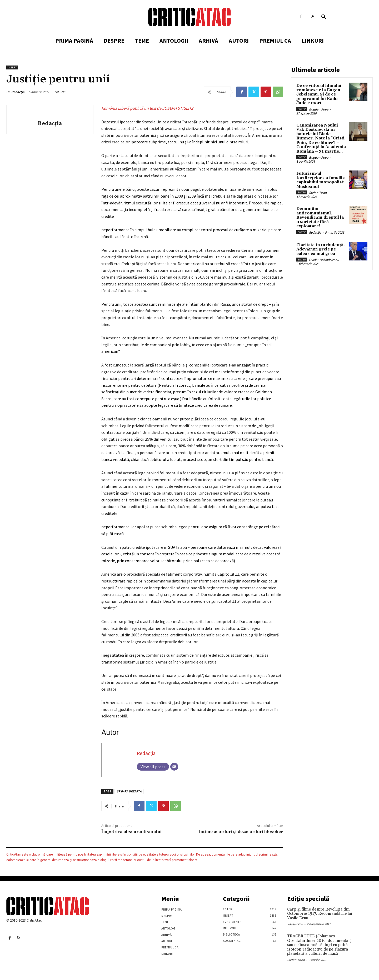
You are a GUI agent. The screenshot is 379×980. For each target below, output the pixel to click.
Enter (302, 109)
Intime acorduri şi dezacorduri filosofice (241, 832)
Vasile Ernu (295, 924)
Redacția (18, 92)
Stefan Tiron (318, 193)
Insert (12, 67)
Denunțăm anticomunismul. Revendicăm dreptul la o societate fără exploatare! (320, 217)
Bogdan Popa (319, 109)
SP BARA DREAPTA (129, 791)
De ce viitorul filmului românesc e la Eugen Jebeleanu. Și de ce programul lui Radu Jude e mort (319, 94)
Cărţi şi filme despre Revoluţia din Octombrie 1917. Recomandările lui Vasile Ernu (320, 914)
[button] (324, 17)
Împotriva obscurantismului (131, 832)
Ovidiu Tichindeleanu (324, 260)
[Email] (174, 767)
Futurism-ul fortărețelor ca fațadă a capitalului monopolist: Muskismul (321, 180)
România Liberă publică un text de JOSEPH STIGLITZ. (148, 108)
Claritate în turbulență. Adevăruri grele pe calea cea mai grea (321, 249)
